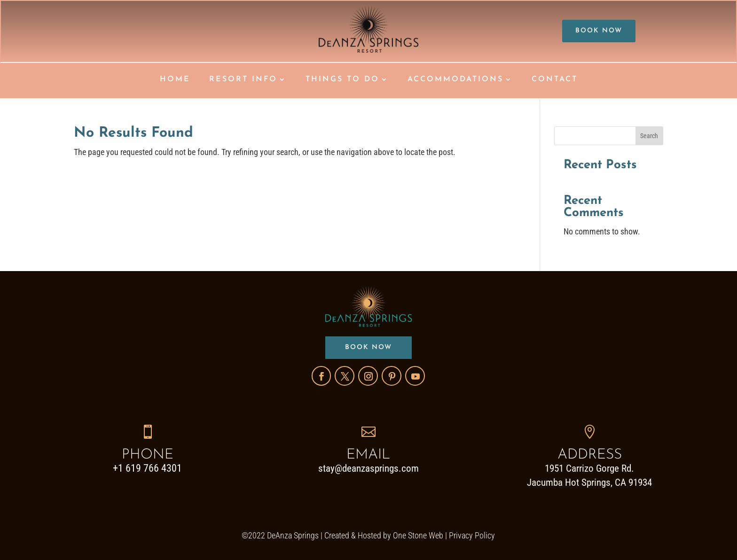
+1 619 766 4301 (147, 468)
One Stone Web (418, 535)
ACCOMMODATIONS (455, 80)
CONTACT (555, 80)
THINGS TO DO (342, 80)
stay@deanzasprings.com (368, 468)
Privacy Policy (472, 535)
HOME (175, 80)
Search (649, 136)
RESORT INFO (243, 80)
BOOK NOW (599, 31)
